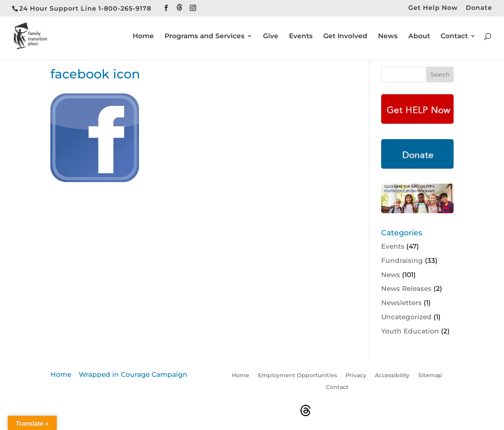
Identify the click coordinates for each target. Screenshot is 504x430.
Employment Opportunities (297, 376)
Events (301, 36)
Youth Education (410, 331)
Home (143, 36)
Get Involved (345, 36)
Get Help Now (433, 8)
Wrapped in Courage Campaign (133, 374)
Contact (454, 36)
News (388, 36)
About (419, 36)
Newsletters (401, 303)
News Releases (406, 289)
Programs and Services (205, 36)
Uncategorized (406, 317)
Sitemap (430, 376)
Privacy (356, 376)
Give (271, 36)
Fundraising (402, 261)
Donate (479, 8)
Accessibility (392, 376)
